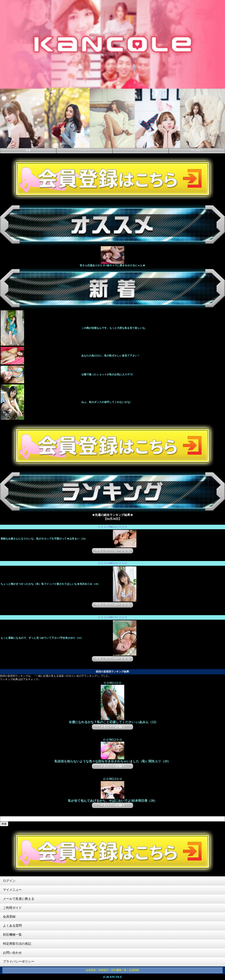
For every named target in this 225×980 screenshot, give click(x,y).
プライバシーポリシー (19, 961)
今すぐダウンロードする (112, 551)
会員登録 (9, 917)
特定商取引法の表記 (17, 944)
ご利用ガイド (12, 908)
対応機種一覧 (12, 935)
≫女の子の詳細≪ (112, 727)
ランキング (84, 151)
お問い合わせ (12, 953)
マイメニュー (12, 890)
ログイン (9, 881)
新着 (28, 151)
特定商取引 (197, 151)
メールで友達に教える (19, 899)
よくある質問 (12, 926)
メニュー (141, 151)
